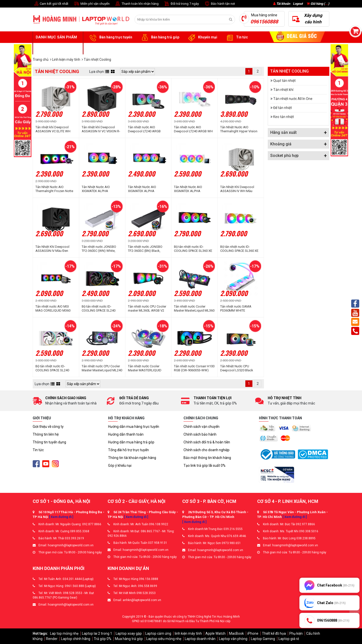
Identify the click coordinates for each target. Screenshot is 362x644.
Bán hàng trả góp (160, 37)
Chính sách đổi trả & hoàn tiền (207, 442)
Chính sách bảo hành (200, 434)
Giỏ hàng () (318, 4)
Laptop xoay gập (129, 633)
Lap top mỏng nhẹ (64, 633)
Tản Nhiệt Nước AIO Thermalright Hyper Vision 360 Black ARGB (239, 129)
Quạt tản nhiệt (284, 81)
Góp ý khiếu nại (120, 465)
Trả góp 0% (103, 639)
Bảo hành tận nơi (219, 4)
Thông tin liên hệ (46, 434)
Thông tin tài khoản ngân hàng (132, 458)
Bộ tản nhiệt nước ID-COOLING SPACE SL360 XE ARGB (193, 249)
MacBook (236, 633)
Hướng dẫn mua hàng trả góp (131, 442)
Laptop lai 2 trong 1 (97, 633)
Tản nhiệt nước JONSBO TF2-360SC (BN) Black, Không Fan (145, 249)
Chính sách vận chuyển (201, 427)
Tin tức (236, 37)
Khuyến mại (202, 37)
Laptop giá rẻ (289, 639)
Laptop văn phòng (233, 639)
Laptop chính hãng (76, 639)
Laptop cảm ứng (158, 633)
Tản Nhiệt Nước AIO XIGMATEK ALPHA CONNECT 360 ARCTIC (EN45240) (190, 189)
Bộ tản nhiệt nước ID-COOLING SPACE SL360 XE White (239, 249)
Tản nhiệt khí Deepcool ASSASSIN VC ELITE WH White (53, 129)
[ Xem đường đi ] (61, 517)
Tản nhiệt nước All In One (293, 99)
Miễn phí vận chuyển (92, 4)
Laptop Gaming (263, 639)
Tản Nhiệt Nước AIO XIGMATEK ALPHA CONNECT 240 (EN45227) (100, 189)
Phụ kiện (296, 633)
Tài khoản (283, 4)
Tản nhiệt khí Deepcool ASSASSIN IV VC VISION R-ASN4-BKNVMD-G (101, 129)
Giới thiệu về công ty (48, 427)
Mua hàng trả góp (129, 639)
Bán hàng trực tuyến (110, 37)
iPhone (253, 633)
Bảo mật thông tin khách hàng (207, 458)
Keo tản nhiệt (284, 117)
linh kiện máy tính (188, 633)
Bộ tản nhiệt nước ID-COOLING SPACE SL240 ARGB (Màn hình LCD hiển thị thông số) (100, 309)
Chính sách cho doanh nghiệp (207, 450)
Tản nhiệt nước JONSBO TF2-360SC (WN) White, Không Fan (99, 249)
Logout (298, 4)
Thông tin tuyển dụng (49, 442)
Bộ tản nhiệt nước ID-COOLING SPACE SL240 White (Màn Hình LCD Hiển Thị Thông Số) (54, 368)
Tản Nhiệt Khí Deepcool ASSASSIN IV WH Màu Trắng (237, 189)
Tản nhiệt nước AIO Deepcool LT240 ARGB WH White (193, 129)
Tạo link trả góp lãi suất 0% (205, 465)
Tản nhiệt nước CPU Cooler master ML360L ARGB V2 (147, 308)
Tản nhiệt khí (283, 90)
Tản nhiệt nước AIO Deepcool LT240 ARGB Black (144, 129)
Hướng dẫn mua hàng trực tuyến (134, 427)
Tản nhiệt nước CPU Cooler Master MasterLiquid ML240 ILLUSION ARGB (102, 368)
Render (52, 639)
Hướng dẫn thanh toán (126, 434)
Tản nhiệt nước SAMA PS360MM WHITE (236, 308)
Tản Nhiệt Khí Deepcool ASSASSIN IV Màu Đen (52, 249)
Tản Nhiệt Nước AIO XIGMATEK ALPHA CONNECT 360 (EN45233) (146, 189)
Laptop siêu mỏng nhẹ (164, 639)
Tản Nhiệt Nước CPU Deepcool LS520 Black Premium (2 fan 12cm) (237, 368)
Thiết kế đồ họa (274, 633)
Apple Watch (215, 633)
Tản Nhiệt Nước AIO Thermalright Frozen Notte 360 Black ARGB (54, 189)
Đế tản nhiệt (283, 108)
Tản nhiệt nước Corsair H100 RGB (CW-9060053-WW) (194, 368)
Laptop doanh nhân (200, 639)
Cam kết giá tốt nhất (51, 4)
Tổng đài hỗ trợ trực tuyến (128, 450)
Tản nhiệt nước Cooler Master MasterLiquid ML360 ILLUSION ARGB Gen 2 (194, 309)
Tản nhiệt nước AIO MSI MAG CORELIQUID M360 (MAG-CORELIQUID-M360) (54, 309)
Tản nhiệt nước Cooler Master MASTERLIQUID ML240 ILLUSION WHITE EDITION (145, 368)
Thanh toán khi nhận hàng (137, 4)
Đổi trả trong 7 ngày (181, 4)
